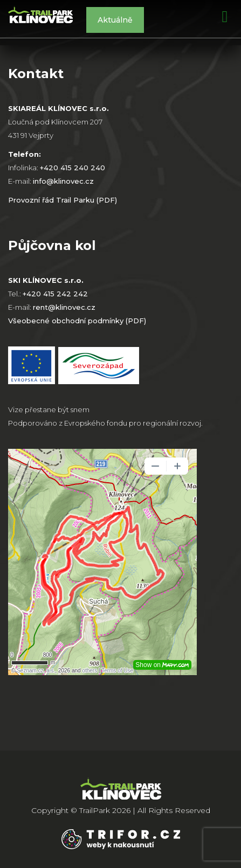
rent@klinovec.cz (64, 307)
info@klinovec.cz (63, 181)
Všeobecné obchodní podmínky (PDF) (77, 321)
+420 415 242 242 (55, 294)
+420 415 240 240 (73, 168)
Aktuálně (115, 20)
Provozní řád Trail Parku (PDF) (63, 200)
